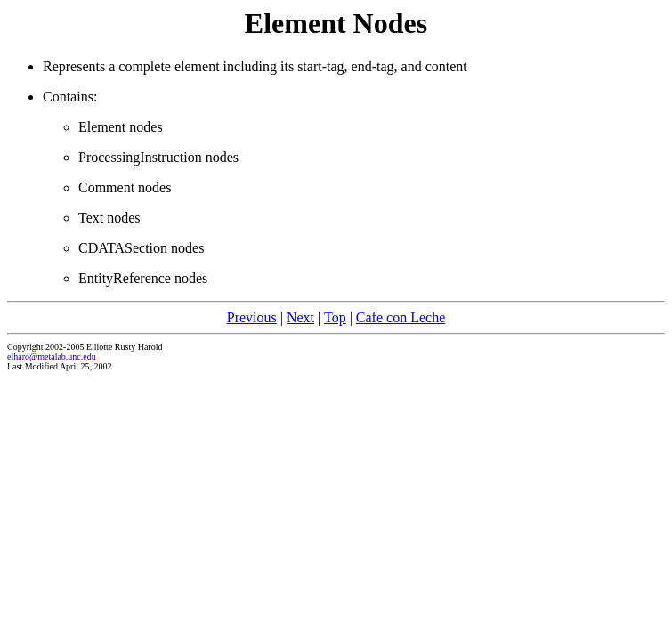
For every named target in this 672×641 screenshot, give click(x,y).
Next (300, 317)
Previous (252, 317)
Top (335, 317)
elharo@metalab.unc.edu (52, 357)
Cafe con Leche (401, 317)
